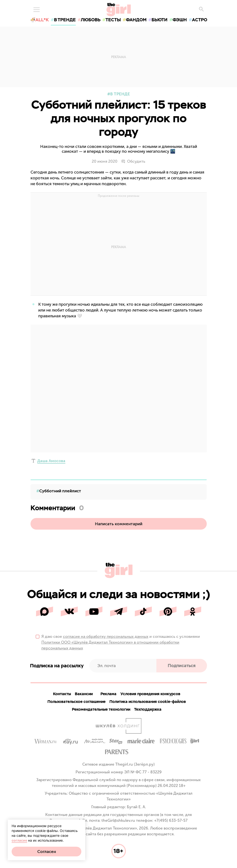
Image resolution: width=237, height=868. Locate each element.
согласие (19, 840)
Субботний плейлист (60, 491)
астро (200, 20)
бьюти (160, 20)
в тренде (65, 20)
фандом (136, 20)
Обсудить (133, 161)
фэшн (180, 20)
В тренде (120, 94)
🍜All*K (39, 20)
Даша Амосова (51, 461)
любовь (91, 20)
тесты (113, 20)
